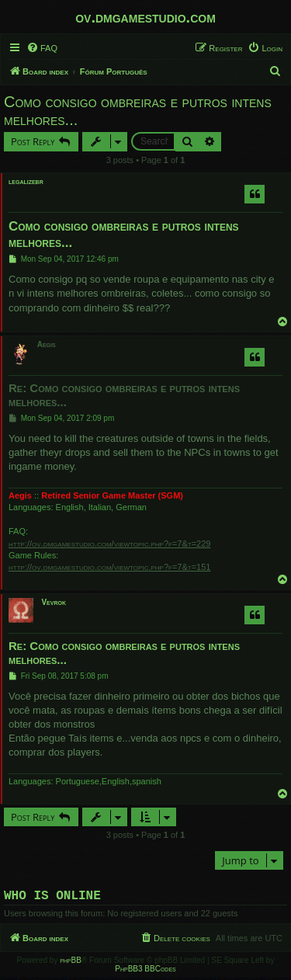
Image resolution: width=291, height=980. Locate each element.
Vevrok (54, 602)
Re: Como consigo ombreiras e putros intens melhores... (124, 395)
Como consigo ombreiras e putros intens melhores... (138, 111)
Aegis (47, 344)
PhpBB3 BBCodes (145, 972)
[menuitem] (42, 48)
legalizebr (26, 181)
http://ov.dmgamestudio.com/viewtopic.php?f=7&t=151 (109, 567)
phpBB (71, 963)
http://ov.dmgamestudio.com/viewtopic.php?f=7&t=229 (109, 544)
